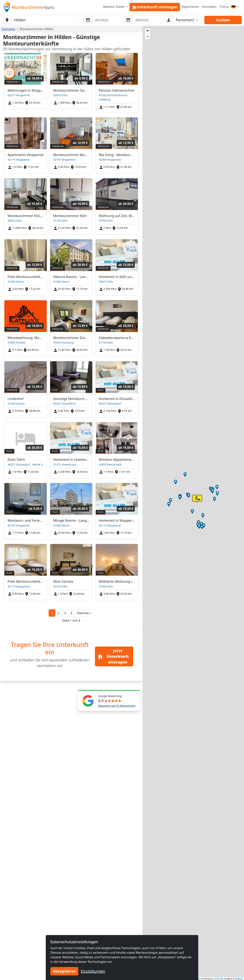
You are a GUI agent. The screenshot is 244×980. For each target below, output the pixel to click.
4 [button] (71, 613)
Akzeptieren (64, 971)
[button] (84, 613)
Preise (224, 7)
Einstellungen (93, 971)
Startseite (8, 29)
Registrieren (190, 7)
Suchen (223, 20)
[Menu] (235, 7)
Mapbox (239, 979)
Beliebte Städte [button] (114, 7)
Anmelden (209, 7)
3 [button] (65, 613)
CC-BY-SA (218, 979)
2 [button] (58, 613)
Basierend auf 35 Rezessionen (117, 706)
